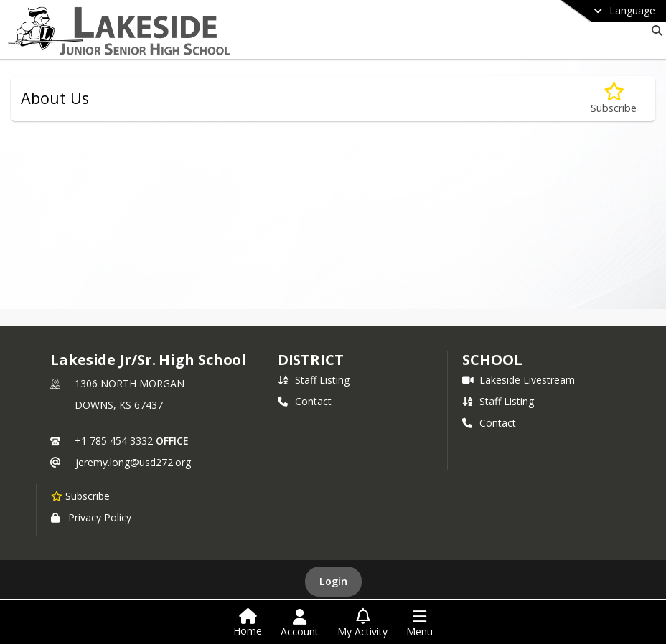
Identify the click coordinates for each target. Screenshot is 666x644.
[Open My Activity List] (362, 623)
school (492, 360)
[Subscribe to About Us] (614, 99)
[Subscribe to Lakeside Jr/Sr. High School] (80, 496)
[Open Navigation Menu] (419, 623)
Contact (305, 401)
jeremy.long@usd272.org (133, 462)
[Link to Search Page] (654, 30)
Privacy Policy (91, 517)
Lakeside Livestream (519, 380)
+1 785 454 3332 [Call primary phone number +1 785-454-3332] (114, 441)
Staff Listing (314, 380)
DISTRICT (311, 360)
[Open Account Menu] (300, 623)
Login (333, 581)
